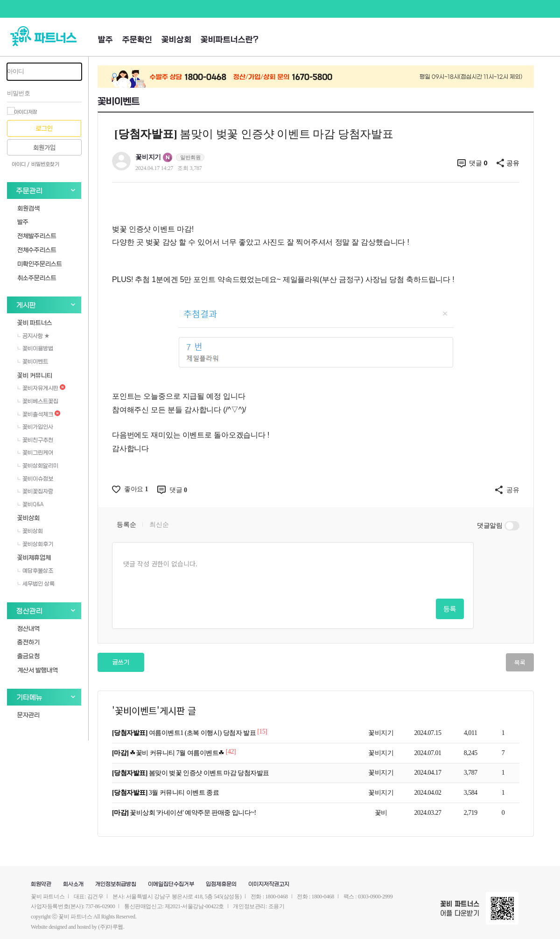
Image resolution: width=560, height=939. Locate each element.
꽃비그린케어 (35, 452)
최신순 (159, 525)
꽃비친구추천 (35, 440)
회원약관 (41, 884)
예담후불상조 (35, 571)
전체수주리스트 (37, 250)
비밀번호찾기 (45, 164)
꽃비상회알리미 (38, 466)
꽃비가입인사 (35, 427)
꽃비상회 (176, 40)
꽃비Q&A (31, 504)
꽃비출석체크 (39, 414)
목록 (520, 662)
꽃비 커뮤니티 (35, 375)
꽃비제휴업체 (34, 557)
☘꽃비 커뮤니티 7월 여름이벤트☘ (169, 753)
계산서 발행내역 (38, 670)
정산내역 (28, 628)
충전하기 (28, 642)
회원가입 (44, 148)
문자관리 (28, 715)
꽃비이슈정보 (35, 479)
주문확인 (137, 40)
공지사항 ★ (33, 336)
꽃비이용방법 (35, 348)
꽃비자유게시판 (41, 388)
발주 (105, 40)
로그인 (44, 129)
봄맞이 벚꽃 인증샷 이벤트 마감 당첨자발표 (191, 773)
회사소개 (73, 884)
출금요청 (28, 656)
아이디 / (21, 164)
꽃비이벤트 (33, 361)
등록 (450, 609)
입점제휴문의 (221, 884)
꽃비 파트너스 (35, 322)
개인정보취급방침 (116, 884)
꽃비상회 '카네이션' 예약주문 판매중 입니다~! (184, 813)
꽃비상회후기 (35, 544)
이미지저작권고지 (269, 884)
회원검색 (28, 208)
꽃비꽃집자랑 (35, 491)
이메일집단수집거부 (171, 884)
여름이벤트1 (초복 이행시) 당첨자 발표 (185, 733)
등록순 (126, 525)
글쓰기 (121, 662)
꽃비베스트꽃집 (38, 401)
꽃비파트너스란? (230, 40)
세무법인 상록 (36, 584)
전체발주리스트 (37, 236)
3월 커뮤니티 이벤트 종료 (165, 793)
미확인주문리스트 (40, 264)
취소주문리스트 (37, 278)
